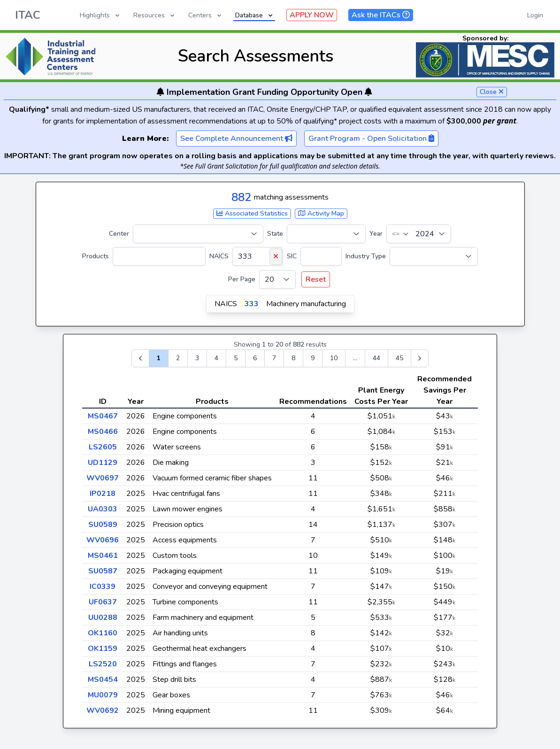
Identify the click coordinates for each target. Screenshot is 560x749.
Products (96, 256)
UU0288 (103, 618)
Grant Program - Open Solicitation (371, 139)
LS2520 (103, 664)
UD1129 (103, 463)
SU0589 (103, 525)
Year (376, 234)
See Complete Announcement (236, 139)
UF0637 (103, 602)
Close (492, 92)
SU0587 (103, 571)
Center (119, 234)
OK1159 (103, 649)
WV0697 (103, 478)
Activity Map (321, 213)
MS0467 (103, 416)
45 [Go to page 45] (399, 358)
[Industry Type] (434, 256)
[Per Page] (277, 279)
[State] (326, 234)
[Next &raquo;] (420, 358)
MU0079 (103, 695)
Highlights (100, 15)
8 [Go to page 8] (293, 358)
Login (535, 15)
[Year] (419, 234)
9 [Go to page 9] (313, 358)
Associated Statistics (252, 213)
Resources (155, 15)
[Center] (198, 234)
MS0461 (103, 556)
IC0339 (103, 587)
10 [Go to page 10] (334, 358)
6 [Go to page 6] (255, 358)
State (275, 234)
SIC (292, 256)
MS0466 (103, 432)
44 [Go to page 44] (376, 358)
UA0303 (103, 509)
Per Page (242, 279)
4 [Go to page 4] (216, 358)
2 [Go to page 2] (178, 358)
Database (255, 15)
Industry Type (366, 256)
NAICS (219, 256)
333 (252, 304)
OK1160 (103, 633)
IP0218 (103, 494)
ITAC (28, 15)
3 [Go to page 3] (197, 358)
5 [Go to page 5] (236, 358)
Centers (206, 15)
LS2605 (103, 447)
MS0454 (103, 680)
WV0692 (103, 710)
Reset (316, 279)
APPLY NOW (312, 15)
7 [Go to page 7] (274, 358)
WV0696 (103, 540)
